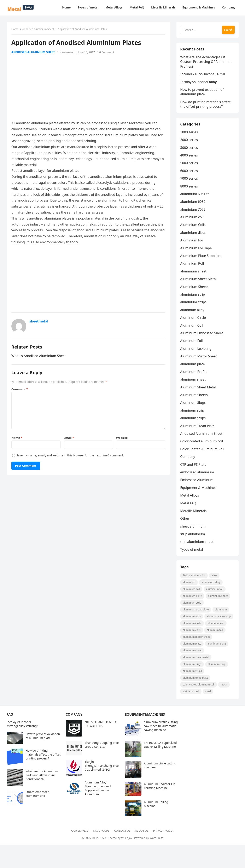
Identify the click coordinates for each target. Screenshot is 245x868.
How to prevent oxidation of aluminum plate (202, 93)
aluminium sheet (194, 273)
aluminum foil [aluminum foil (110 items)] (215, 633)
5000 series (189, 165)
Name (17, 438)
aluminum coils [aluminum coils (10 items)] (192, 633)
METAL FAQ (99, 841)
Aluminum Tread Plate (198, 428)
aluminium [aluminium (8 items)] (189, 585)
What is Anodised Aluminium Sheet (39, 356)
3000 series (189, 149)
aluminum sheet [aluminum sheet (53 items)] (193, 653)
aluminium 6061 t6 (195, 196)
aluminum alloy (193, 312)
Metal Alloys (190, 497)
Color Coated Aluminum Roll (203, 451)
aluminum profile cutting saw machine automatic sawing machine (161, 729)
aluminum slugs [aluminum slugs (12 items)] (192, 667)
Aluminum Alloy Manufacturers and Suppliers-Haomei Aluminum (98, 791)
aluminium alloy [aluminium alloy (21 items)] (211, 585)
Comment (20, 390)
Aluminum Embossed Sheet (202, 335)
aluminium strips (194, 304)
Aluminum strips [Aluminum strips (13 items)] (193, 674)
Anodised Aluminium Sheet (39, 29)
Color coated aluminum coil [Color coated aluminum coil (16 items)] (199, 687)
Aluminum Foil (192, 343)
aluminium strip (193, 296)
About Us (142, 833)
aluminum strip (192, 412)
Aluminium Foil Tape (196, 250)
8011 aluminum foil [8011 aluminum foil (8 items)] (194, 578)
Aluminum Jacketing (196, 350)
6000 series (189, 173)
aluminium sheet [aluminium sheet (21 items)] (218, 599)
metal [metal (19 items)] (224, 687)
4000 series (189, 157)
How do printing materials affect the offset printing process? (206, 105)
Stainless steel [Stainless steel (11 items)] (191, 694)
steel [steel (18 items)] (208, 694)
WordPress (157, 841)
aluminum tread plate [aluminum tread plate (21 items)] (196, 681)
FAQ (10, 718)
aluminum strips (193, 420)
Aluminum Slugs (193, 405)
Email (69, 438)
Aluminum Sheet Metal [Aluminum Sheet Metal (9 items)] (196, 660)
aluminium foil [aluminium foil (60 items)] (215, 592)
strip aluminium (193, 536)
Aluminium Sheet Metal (199, 281)
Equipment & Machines (199, 490)
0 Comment (107, 53)
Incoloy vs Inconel (199, 83)
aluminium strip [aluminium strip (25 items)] (192, 606)
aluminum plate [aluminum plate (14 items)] (217, 647)
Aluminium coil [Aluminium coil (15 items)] (192, 592)
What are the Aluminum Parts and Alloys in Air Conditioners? (42, 778)
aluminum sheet (193, 381)
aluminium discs (193, 234)
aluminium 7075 (193, 211)
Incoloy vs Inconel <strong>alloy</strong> (23, 727)
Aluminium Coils (193, 227)
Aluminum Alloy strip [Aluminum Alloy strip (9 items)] (219, 619)
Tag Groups (101, 833)
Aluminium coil (192, 219)
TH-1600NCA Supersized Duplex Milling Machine (160, 748)
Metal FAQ (189, 505)
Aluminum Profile (194, 374)
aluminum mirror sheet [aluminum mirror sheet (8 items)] (197, 640)
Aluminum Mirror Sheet (199, 358)
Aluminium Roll (192, 265)
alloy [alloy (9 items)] (215, 578)
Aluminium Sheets (195, 289)
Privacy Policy (164, 833)
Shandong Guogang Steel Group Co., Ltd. (102, 748)
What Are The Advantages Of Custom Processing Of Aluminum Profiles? (206, 63)
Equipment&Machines (145, 718)
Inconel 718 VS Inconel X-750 (203, 75)
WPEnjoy (127, 841)
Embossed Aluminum (197, 482)
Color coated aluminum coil (202, 443)
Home (15, 29)
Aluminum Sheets (194, 397)
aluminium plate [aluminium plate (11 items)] (193, 599)
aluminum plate (193, 366)
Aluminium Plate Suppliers (201, 258)
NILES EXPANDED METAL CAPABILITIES (101, 727)
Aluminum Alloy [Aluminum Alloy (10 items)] (192, 619)
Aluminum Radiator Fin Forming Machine (160, 789)
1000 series (189, 134)
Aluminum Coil (192, 327)
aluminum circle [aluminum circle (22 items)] (192, 626)
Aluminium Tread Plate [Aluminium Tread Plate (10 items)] (196, 612)
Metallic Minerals (194, 513)
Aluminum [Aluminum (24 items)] (221, 612)
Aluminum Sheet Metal (198, 389)
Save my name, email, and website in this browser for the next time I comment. (71, 455)
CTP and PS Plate (194, 466)
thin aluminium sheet (197, 544)
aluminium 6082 (193, 203)
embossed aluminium (197, 474)
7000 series (189, 180)
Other (185, 520)
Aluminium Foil (192, 242)
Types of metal (192, 551)
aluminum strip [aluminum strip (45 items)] (217, 667)
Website (122, 438)
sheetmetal (67, 53)
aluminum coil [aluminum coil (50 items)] (216, 626)
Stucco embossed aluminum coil (38, 797)
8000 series (189, 188)
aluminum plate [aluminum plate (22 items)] (192, 647)
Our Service (80, 833)
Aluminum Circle (193, 319)
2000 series (189, 142)
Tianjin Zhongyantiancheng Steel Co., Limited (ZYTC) (102, 769)
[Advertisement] (88, 90)
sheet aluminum (193, 528)
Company (188, 458)
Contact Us (122, 833)
